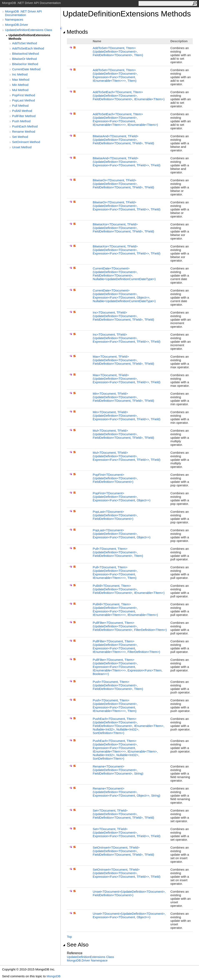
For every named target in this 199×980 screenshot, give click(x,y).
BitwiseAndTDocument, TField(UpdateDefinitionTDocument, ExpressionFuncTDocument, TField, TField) (127, 162)
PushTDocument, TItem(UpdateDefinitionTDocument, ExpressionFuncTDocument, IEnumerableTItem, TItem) (115, 706)
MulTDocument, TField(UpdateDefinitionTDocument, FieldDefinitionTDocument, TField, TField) (123, 434)
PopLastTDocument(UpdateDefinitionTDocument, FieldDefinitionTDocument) (115, 515)
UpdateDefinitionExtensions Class (29, 30)
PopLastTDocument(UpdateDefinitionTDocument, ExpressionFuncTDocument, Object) (122, 534)
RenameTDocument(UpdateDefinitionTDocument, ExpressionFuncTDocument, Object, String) (126, 792)
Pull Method (20, 106)
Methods (75, 32)
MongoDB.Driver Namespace (87, 960)
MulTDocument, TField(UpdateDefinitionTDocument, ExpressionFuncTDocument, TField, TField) (127, 456)
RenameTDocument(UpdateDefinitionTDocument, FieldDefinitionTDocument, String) (118, 770)
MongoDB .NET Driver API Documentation (23, 13)
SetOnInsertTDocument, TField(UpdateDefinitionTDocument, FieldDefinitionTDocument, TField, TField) (123, 851)
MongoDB (53, 976)
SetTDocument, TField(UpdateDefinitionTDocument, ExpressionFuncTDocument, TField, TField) (127, 832)
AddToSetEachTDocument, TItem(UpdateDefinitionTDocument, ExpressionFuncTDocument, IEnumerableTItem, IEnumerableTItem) (125, 119)
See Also (76, 945)
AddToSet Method (24, 43)
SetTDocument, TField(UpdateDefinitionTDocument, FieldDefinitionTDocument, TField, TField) (123, 814)
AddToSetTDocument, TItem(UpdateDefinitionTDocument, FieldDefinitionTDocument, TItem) (118, 51)
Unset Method (22, 147)
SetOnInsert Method (26, 142)
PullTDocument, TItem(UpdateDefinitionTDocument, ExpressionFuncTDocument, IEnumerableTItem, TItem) (115, 572)
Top (69, 937)
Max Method (21, 80)
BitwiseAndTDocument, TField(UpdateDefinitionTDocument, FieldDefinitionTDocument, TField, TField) (123, 140)
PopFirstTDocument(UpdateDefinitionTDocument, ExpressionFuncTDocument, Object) (122, 497)
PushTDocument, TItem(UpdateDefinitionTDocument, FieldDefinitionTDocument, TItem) (118, 685)
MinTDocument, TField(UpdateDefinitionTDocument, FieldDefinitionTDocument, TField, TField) (123, 397)
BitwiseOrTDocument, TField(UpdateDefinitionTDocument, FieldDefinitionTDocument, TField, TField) (123, 184)
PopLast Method (23, 100)
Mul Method (20, 90)
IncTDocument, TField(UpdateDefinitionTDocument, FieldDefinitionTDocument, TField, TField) (123, 316)
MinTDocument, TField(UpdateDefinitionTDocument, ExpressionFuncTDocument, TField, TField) (127, 416)
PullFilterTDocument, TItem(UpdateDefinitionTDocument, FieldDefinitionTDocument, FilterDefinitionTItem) (130, 626)
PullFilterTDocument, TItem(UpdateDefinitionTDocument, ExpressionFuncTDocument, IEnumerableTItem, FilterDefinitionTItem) (126, 646)
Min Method (20, 85)
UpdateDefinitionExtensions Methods (29, 37)
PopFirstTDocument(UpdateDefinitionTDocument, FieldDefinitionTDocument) (115, 478)
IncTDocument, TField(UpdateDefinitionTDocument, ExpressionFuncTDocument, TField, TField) (127, 338)
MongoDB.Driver (17, 25)
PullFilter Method (24, 116)
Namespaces (14, 19)
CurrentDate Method (26, 69)
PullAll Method (22, 111)
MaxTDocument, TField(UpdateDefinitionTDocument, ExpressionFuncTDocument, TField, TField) (127, 379)
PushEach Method (25, 126)
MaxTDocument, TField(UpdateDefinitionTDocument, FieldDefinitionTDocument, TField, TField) (123, 360)
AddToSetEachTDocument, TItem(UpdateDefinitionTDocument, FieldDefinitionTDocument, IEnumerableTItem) (129, 96)
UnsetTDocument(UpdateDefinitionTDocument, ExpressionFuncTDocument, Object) (129, 915)
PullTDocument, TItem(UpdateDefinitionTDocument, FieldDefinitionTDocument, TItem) (118, 552)
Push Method (21, 121)
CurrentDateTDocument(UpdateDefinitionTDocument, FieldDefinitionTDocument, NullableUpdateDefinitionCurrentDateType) (124, 274)
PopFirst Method (24, 95)
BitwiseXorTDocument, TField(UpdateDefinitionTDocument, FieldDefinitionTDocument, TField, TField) (123, 228)
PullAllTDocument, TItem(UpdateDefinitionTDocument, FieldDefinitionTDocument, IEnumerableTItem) (129, 589)
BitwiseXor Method (25, 64)
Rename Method (24, 132)
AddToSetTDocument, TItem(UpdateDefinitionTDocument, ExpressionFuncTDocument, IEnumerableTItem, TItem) (115, 75)
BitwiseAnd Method (25, 54)
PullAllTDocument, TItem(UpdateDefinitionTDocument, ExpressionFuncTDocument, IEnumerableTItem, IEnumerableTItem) (125, 609)
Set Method (20, 137)
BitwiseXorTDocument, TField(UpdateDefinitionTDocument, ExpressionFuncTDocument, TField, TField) (127, 250)
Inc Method (20, 74)
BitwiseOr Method (24, 59)
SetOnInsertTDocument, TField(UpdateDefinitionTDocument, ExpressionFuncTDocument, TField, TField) (127, 873)
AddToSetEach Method (28, 48)
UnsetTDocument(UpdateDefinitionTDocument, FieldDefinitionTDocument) (129, 893)
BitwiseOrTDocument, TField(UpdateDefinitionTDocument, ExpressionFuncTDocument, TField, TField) (127, 206)
